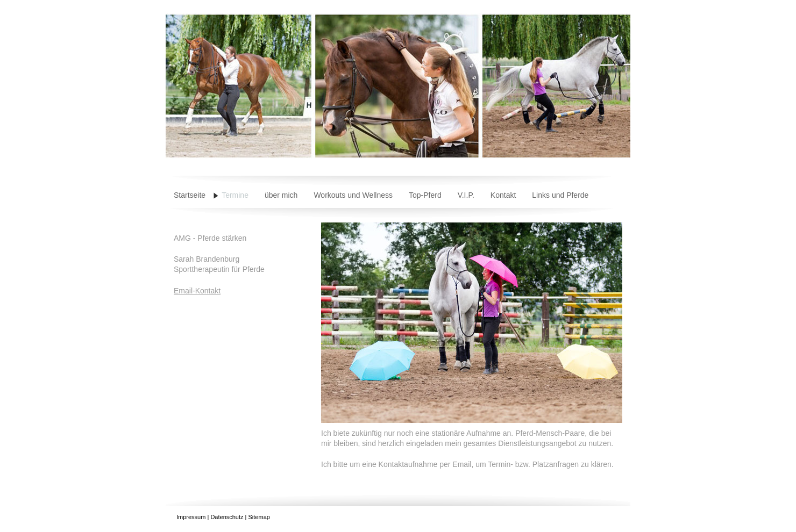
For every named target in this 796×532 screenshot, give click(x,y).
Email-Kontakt (197, 291)
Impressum (191, 517)
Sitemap (259, 517)
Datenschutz (227, 517)
